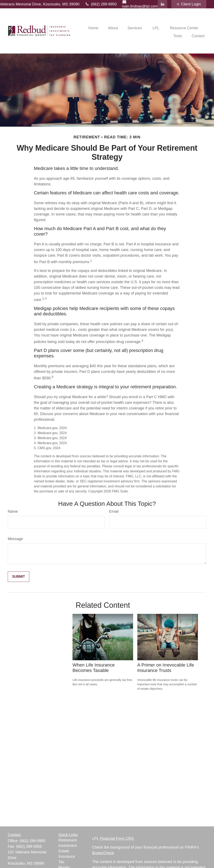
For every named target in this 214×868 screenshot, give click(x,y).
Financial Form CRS (117, 839)
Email (114, 511)
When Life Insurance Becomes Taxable (94, 668)
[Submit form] (18, 577)
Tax (61, 862)
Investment (68, 846)
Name (13, 511)
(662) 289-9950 (101, 4)
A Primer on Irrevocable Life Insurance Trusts (166, 668)
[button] (93, 28)
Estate (64, 851)
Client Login (189, 4)
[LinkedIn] (162, 4)
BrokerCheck (103, 853)
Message (15, 539)
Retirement (68, 840)
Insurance (67, 857)
